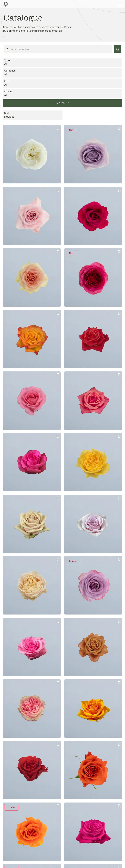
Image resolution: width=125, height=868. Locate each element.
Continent (62, 94)
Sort (33, 115)
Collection (62, 73)
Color (62, 83)
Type (62, 63)
